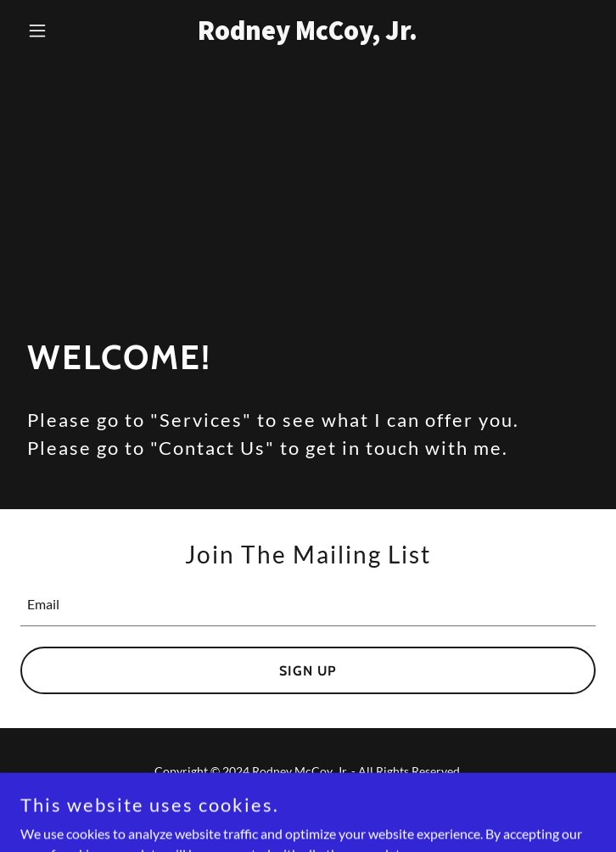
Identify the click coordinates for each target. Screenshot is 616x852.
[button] (64, 31)
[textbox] (308, 605)
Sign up (308, 671)
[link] (308, 34)
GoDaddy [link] (341, 809)
